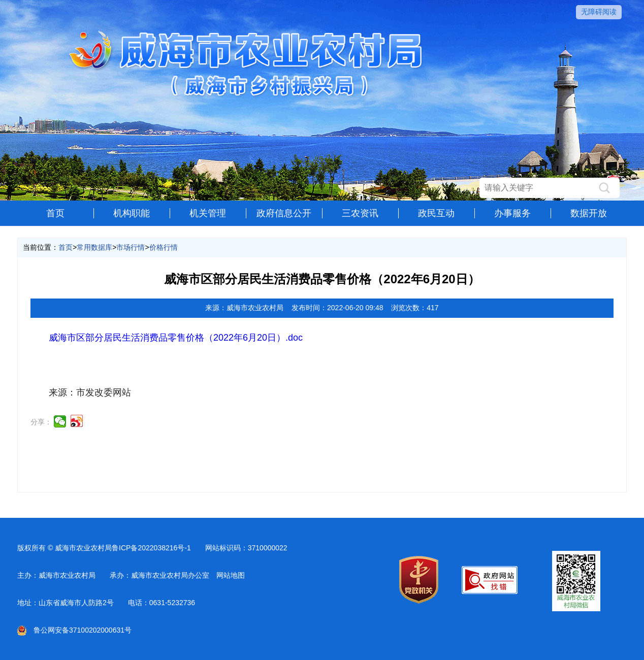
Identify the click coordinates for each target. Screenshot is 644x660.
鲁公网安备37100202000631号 (74, 630)
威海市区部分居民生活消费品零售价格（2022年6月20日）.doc (176, 338)
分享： (41, 422)
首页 (55, 213)
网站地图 (231, 575)
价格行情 (164, 247)
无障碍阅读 (599, 12)
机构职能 (132, 213)
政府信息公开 (284, 213)
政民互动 (436, 213)
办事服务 (512, 213)
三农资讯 (360, 213)
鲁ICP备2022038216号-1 (151, 548)
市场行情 (131, 247)
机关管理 (208, 213)
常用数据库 (94, 247)
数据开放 (589, 213)
